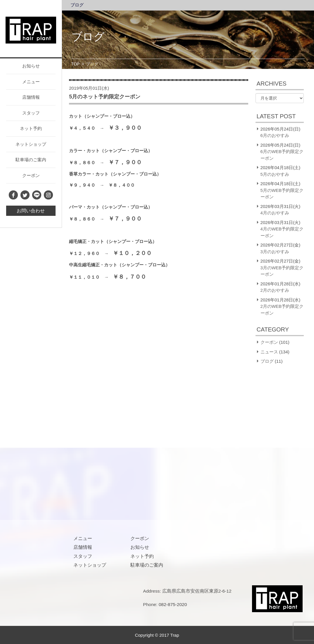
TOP (76, 64)
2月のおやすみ (275, 290)
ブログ (77, 5)
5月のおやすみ (275, 174)
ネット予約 (31, 128)
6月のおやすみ (275, 135)
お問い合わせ (31, 211)
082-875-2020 (173, 604)
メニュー (31, 82)
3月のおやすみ (275, 252)
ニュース (269, 352)
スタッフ (31, 113)
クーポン (31, 175)
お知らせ (31, 66)
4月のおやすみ (275, 213)
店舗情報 (31, 97)
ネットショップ (31, 144)
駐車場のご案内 (31, 160)
